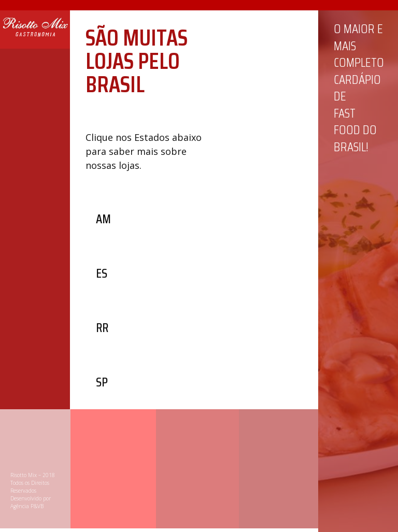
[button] (103, 219)
